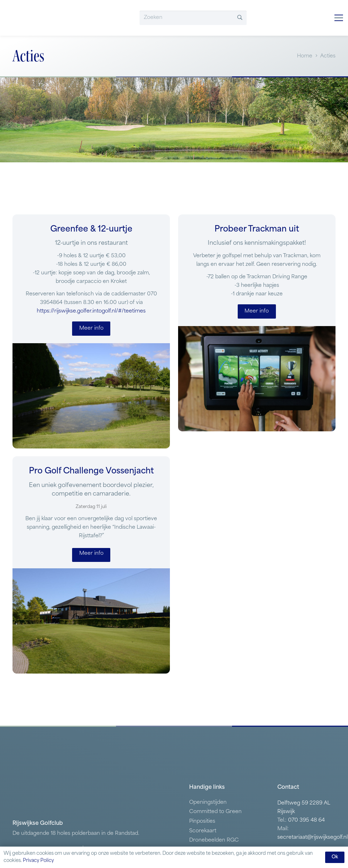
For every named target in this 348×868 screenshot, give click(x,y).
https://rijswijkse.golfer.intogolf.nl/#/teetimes (91, 311)
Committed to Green (215, 812)
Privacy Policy (38, 861)
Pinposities (202, 821)
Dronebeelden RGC (214, 840)
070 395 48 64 (306, 820)
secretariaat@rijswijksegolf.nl (312, 837)
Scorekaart (203, 831)
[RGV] (44, 18)
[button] (339, 18)
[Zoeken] (193, 18)
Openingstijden (208, 803)
